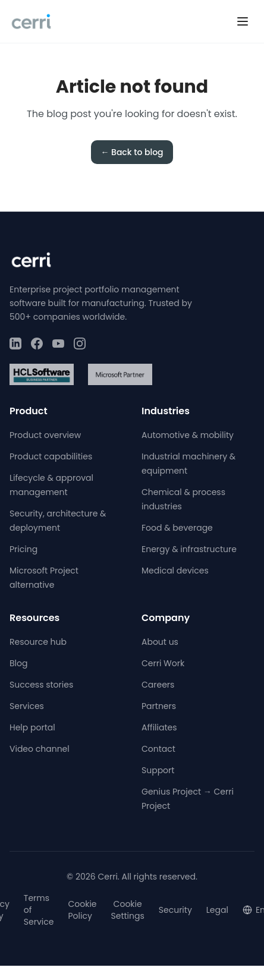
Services (27, 706)
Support (158, 770)
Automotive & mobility (188, 435)
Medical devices (175, 571)
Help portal (32, 727)
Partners (159, 706)
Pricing (23, 549)
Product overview (45, 435)
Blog (18, 663)
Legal (217, 910)
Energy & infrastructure (189, 549)
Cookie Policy (82, 910)
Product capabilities (51, 456)
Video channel (40, 749)
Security (175, 910)
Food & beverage (177, 528)
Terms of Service (39, 910)
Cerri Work (163, 663)
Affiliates (159, 727)
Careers (158, 685)
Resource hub (38, 642)
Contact (158, 749)
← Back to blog (132, 152)
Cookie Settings (128, 910)
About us (160, 642)
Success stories (41, 685)
